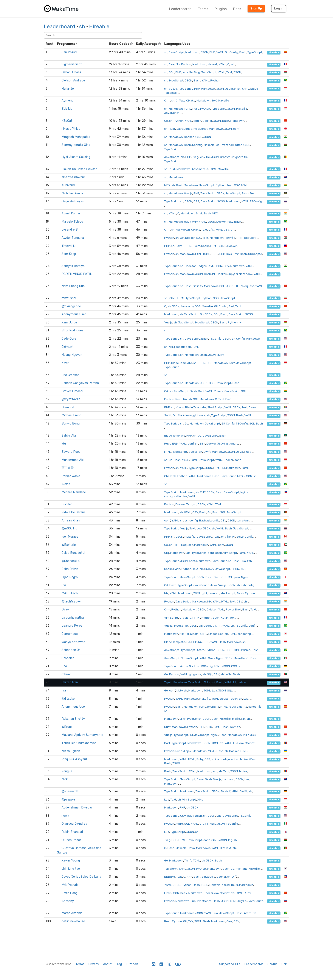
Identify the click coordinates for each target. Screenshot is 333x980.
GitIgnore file (239, 157)
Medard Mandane (74, 492)
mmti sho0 (69, 298)
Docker (207, 121)
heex (184, 893)
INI (214, 274)
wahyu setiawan (73, 642)
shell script (228, 593)
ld (207, 169)
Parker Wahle (71, 476)
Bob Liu (67, 109)
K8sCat (67, 121)
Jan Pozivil (69, 52)
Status (273, 964)
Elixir (183, 719)
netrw (242, 682)
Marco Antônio (72, 913)
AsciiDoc (250, 759)
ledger (202, 266)
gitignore (199, 415)
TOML (188, 109)
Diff (222, 848)
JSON (204, 52)
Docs (237, 9)
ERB (175, 443)
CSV (237, 185)
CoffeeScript (190, 658)
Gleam (194, 634)
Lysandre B (70, 230)
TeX (214, 100)
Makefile (224, 100)
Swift (196, 246)
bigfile (236, 719)
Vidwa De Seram (73, 512)
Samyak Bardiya (73, 266)
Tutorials (132, 964)
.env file (187, 72)
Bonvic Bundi (71, 424)
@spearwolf (70, 791)
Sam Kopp (69, 254)
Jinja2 (187, 751)
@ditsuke (68, 699)
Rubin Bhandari (72, 832)
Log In (279, 9)
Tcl (206, 682)
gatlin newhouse (73, 921)
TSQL (215, 254)
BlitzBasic (208, 877)
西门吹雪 (68, 468)
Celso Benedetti (73, 553)
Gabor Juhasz (71, 72)
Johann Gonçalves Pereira (80, 383)
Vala (186, 618)
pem (237, 577)
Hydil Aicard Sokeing (76, 157)
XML (243, 569)
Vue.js (173, 89)
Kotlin (197, 121)
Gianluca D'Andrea (74, 824)
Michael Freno (71, 415)
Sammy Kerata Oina (76, 145)
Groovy (225, 157)
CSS (196, 201)
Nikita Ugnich (71, 751)
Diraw (66, 609)
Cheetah (191, 266)
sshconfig (191, 520)
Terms (80, 964)
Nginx (245, 577)
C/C (211, 229)
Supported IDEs (230, 964)
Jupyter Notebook (240, 274)
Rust (196, 109)
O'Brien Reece (72, 840)
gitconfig (213, 520)
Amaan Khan (71, 520)
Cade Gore (69, 339)
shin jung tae (71, 869)
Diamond (68, 407)
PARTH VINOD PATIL (77, 274)
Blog (119, 964)
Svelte (193, 452)
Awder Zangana (73, 238)
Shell (199, 213)
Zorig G (67, 771)
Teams (203, 9)
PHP (212, 52)
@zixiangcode (71, 306)
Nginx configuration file (227, 759)
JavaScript (176, 52)
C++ (172, 64)
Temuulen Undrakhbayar (79, 743)
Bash (243, 52)
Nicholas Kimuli (72, 193)
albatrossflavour (73, 177)
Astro (201, 650)
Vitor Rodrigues (73, 330)
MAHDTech (70, 593)
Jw (64, 585)
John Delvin (70, 569)
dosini (226, 885)
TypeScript (255, 52)
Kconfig (197, 145)
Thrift (188, 860)
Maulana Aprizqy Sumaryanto (83, 735)
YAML (220, 52)
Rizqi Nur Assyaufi (75, 759)
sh (82, 27)
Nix (178, 64)
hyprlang (213, 707)
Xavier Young (71, 861)
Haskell (213, 64)
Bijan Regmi (70, 577)
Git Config (232, 52)
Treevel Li (69, 246)
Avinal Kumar (71, 213)
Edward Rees (71, 452)
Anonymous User (74, 314)
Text (229, 72)
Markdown (192, 52)
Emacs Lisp (216, 634)
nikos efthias (71, 129)
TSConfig (256, 201)
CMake (191, 100)
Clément (68, 347)
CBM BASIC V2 (229, 254)
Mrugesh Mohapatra (76, 137)
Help (285, 964)
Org (167, 553)
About (107, 964)
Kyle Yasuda (70, 885)
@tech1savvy (71, 602)
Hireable (99, 27)
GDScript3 (255, 254)
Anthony (68, 901)
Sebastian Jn (71, 650)
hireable (274, 52)
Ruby (187, 222)
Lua (199, 528)
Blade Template (182, 363)
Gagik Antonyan (73, 201)
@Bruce (67, 727)
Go (166, 121)
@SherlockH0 (71, 561)
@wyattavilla (71, 399)
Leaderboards (180, 9)
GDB (198, 306)
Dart (201, 391)
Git (175, 415)
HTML (245, 201)
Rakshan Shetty (73, 719)
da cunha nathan (74, 618)
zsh (233, 64)
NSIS (209, 727)
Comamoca (70, 634)
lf (230, 791)
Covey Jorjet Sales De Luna (81, 877)
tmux (219, 460)
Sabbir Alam (70, 436)
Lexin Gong (70, 893)
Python (186, 64)
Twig (197, 72)
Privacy (94, 964)
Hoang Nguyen (72, 355)
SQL (171, 72)
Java (179, 246)
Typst (168, 682)
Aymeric (67, 101)
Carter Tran (70, 682)
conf (236, 129)
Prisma (219, 391)
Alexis (66, 484)
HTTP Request (246, 238)
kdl (187, 634)
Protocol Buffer (231, 145)
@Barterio (69, 545)
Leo (64, 666)
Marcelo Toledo (72, 222)
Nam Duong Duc (73, 286)
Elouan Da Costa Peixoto (79, 169)
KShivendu (69, 185)
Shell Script (215, 407)
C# (182, 238)
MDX (167, 185)
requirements (238, 707)
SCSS (221, 201)
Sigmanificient (72, 64)
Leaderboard (60, 27)
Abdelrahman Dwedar (77, 808)
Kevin (65, 363)
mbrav (66, 674)
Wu (64, 444)
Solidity (198, 286)
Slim (202, 443)
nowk (65, 816)
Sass (211, 658)
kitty (180, 690)
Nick (65, 779)
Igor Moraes (70, 537)
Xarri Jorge (69, 322)
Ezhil (198, 254)
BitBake (170, 877)
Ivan (65, 691)
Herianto (68, 89)
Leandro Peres (72, 626)
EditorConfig (245, 537)
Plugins (221, 9)
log (230, 840)
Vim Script (230, 553)
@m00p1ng (69, 528)
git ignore (208, 593)
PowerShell (233, 609)
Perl (231, 306)
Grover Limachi (72, 391)
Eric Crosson (70, 375)
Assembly (198, 169)
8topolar (68, 658)
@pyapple (68, 800)
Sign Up (256, 9)
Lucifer (67, 504)
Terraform (171, 869)
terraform (243, 520)
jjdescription (183, 347)
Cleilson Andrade (73, 80)
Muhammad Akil (73, 460)
